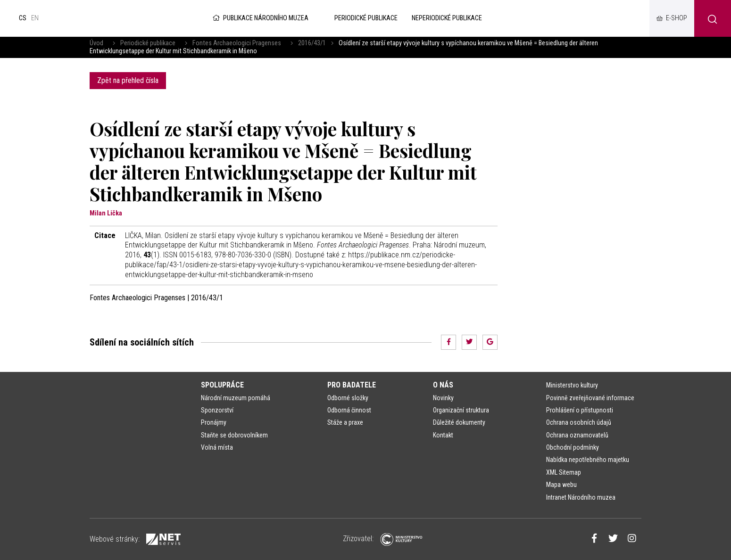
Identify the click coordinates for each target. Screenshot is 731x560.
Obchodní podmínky (573, 447)
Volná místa (217, 447)
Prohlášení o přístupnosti (580, 410)
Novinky (443, 398)
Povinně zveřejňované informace (590, 398)
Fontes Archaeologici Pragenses (237, 43)
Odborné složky (348, 398)
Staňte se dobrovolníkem (234, 435)
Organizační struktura (461, 410)
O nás (443, 385)
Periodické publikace (148, 43)
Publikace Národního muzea (260, 18)
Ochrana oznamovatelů (577, 435)
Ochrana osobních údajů (579, 422)
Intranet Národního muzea (581, 497)
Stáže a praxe (345, 422)
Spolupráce (222, 385)
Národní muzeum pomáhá (236, 398)
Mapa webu (561, 485)
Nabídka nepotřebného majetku (588, 460)
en (35, 18)
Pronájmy (214, 422)
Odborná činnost (349, 410)
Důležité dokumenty (459, 422)
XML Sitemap (564, 472)
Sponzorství (217, 410)
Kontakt (443, 435)
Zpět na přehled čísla (128, 80)
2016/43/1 (312, 43)
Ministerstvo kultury (572, 385)
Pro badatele (352, 385)
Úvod (96, 43)
